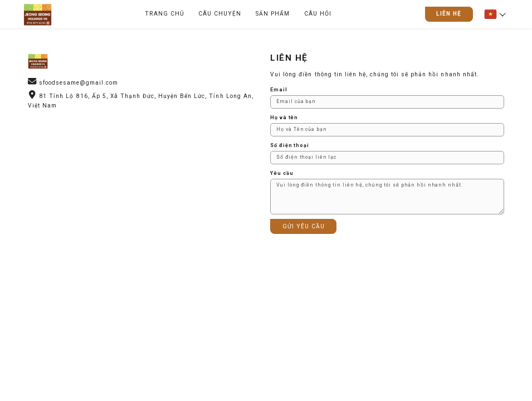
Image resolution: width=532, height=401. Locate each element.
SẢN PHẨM (273, 14)
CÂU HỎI (318, 14)
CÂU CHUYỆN (220, 14)
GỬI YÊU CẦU (304, 226)
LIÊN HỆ (449, 14)
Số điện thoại (290, 145)
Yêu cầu (282, 173)
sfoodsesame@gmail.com (79, 83)
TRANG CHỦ (164, 14)
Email (279, 90)
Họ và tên (284, 118)
